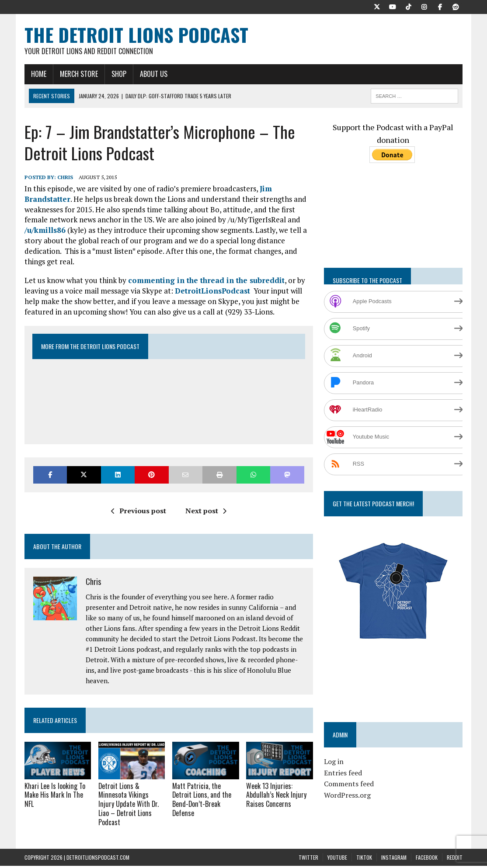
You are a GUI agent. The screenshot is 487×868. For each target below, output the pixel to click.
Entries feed (343, 773)
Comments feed (349, 784)
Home (39, 74)
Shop (119, 74)
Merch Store (79, 74)
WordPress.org (347, 795)
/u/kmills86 (45, 230)
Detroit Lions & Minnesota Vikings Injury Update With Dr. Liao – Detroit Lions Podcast (131, 799)
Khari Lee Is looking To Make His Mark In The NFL (55, 795)
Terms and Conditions (243, 862)
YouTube (337, 848)
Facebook (427, 848)
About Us (154, 74)
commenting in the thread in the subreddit (206, 280)
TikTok (364, 848)
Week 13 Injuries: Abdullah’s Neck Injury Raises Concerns (276, 795)
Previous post (139, 511)
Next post (206, 511)
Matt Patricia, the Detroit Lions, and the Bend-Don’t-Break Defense (202, 799)
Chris (65, 177)
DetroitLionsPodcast (212, 291)
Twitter (308, 848)
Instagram (394, 848)
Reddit (455, 848)
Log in (334, 761)
